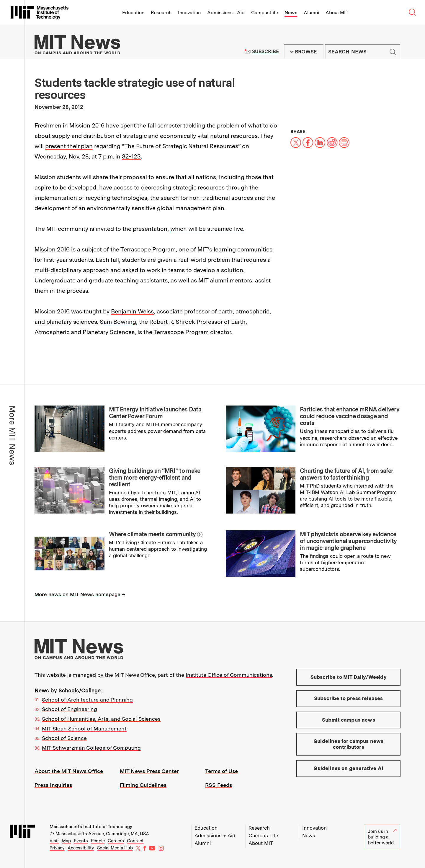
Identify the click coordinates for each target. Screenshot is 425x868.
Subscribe (265, 52)
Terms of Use (222, 771)
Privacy (57, 848)
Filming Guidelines (143, 785)
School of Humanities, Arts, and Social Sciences (101, 719)
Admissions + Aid (226, 13)
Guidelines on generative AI (348, 768)
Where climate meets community (152, 534)
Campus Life (265, 13)
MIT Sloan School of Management (84, 729)
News (291, 13)
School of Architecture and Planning (87, 700)
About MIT (337, 13)
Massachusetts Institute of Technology (91, 827)
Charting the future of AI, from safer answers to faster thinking (346, 474)
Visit (54, 841)
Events (81, 841)
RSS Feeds (219, 785)
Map (66, 841)
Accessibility (81, 848)
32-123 (131, 156)
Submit (393, 52)
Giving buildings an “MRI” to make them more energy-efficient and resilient (155, 478)
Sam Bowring (118, 322)
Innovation (189, 13)
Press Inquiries (53, 785)
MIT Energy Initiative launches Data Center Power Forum (155, 413)
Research (161, 13)
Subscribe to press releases (349, 698)
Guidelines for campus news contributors (348, 744)
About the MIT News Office (69, 771)
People (98, 841)
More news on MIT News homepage (77, 594)
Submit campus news (349, 720)
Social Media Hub (115, 848)
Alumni (311, 13)
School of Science (64, 738)
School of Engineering (70, 709)
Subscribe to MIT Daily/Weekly (349, 677)
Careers (116, 841)
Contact (135, 841)
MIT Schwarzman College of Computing (91, 748)
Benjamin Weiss (132, 311)
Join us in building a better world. (382, 837)
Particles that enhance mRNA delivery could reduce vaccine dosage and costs (350, 416)
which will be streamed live (207, 229)
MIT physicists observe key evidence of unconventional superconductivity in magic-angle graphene (348, 541)
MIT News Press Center (149, 771)
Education (133, 13)
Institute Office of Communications (229, 675)
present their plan (69, 146)
